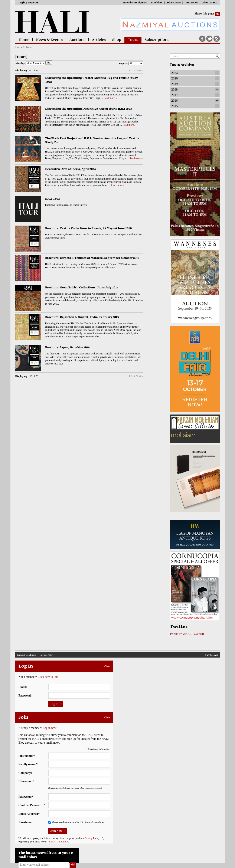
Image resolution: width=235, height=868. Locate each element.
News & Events (49, 40)
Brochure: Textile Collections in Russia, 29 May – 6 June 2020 (88, 228)
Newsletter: (26, 822)
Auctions (77, 40)
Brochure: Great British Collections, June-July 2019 (82, 288)
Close (107, 666)
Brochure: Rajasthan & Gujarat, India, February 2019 (82, 317)
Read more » (110, 98)
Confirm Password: (32, 805)
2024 (174, 73)
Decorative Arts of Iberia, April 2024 (70, 169)
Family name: (28, 764)
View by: (30, 63)
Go (49, 63)
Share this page (204, 14)
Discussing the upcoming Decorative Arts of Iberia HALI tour (89, 109)
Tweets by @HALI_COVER (187, 634)
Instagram (217, 39)
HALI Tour (53, 199)
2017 (174, 95)
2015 (174, 106)
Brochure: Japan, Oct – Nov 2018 (67, 348)
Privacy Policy (47, 655)
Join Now (56, 831)
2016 (174, 101)
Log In (54, 704)
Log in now (50, 728)
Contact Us (191, 3)
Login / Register (28, 3)
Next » (139, 71)
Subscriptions (157, 40)
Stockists (157, 3)
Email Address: (29, 814)
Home (24, 40)
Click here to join (48, 677)
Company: (25, 773)
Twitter (209, 39)
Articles (99, 40)
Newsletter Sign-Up (135, 3)
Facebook (202, 39)
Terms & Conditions (27, 655)
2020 (174, 78)
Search (217, 56)
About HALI (209, 3)
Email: (23, 687)
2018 (174, 89)
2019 (174, 84)
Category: (130, 63)
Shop (117, 40)
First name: (27, 756)
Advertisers (174, 3)
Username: (26, 781)
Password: (25, 696)
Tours (133, 40)
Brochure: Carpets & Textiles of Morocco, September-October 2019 (92, 258)
